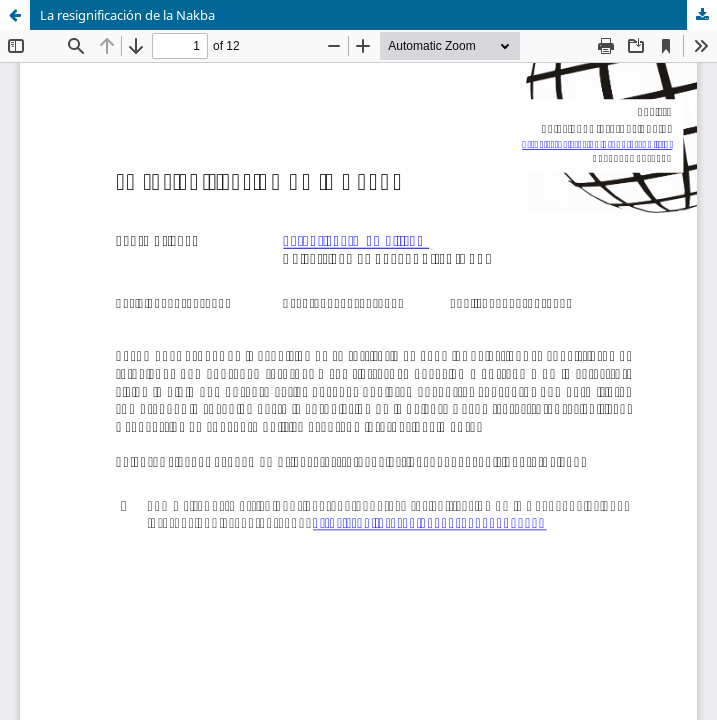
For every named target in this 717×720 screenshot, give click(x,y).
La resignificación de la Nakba (127, 15)
